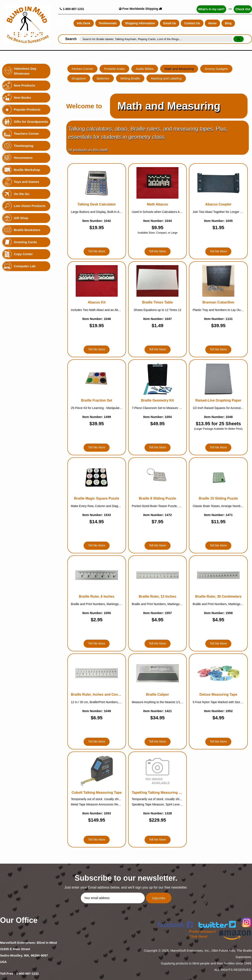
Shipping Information (140, 23)
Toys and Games (27, 182)
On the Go (22, 194)
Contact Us (192, 23)
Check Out (243, 9)
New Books (22, 98)
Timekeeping (24, 146)
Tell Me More (97, 251)
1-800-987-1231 (72, 9)
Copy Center (23, 254)
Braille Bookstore (27, 230)
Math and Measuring (180, 69)
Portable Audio (115, 69)
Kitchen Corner (83, 69)
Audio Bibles (145, 69)
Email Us (170, 23)
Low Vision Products (30, 206)
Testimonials (108, 23)
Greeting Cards (25, 242)
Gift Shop (21, 218)
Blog (228, 23)
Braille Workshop (27, 170)
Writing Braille (130, 78)
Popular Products (27, 109)
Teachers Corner (26, 134)
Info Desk (84, 23)
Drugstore (79, 78)
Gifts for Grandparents (31, 122)
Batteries (103, 78)
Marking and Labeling (167, 78)
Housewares (23, 158)
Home (212, 23)
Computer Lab (25, 266)
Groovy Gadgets (217, 69)
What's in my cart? (211, 9)
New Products (25, 85)
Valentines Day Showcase (25, 71)
